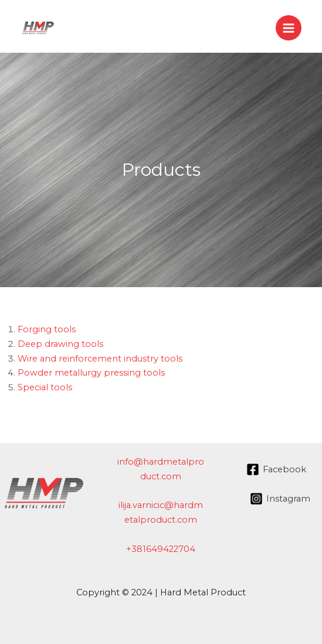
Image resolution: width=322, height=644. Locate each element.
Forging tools (47, 329)
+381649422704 (161, 549)
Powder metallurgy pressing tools (91, 373)
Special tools (45, 387)
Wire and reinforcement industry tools (100, 359)
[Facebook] (276, 469)
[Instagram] (280, 499)
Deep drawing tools (60, 344)
